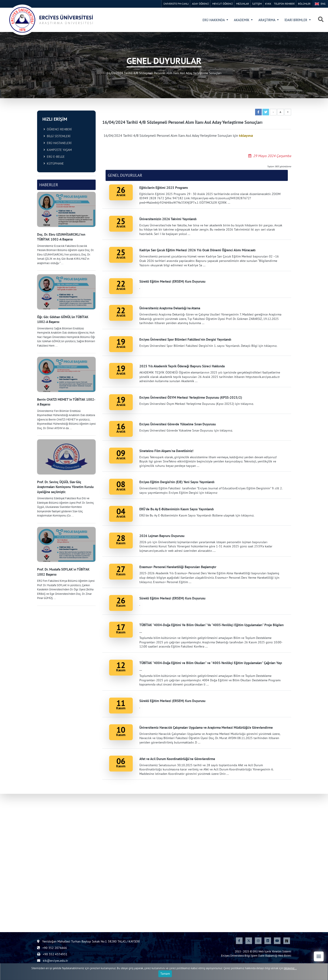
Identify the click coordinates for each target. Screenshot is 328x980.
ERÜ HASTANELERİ (58, 143)
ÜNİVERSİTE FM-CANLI (176, 4)
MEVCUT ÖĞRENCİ (223, 4)
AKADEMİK (242, 20)
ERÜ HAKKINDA (214, 20)
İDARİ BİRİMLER (296, 20)
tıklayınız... (290, 974)
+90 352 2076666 (52, 948)
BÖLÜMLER (304, 4)
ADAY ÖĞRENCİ (200, 4)
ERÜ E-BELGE (54, 157)
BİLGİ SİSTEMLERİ (57, 136)
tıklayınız (246, 135)
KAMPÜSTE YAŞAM (58, 150)
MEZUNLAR (243, 4)
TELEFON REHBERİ (284, 4)
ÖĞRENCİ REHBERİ (58, 129)
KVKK (268, 4)
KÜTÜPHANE (54, 163)
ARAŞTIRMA (267, 20)
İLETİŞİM (257, 4)
